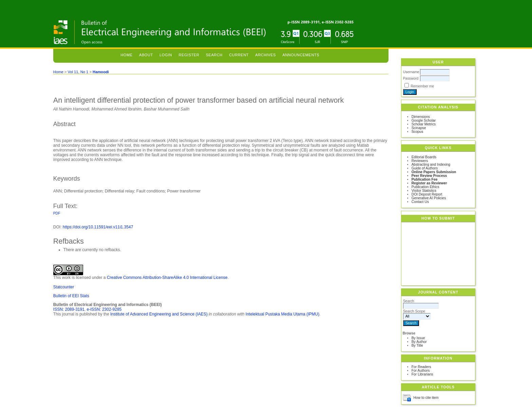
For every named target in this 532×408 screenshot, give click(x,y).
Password (411, 78)
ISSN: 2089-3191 (69, 309)
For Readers (421, 367)
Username (411, 72)
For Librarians (422, 374)
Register (189, 55)
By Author (419, 342)
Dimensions (421, 117)
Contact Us (420, 202)
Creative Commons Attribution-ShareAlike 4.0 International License (167, 278)
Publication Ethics (425, 187)
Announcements (301, 55)
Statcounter (64, 287)
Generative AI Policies (429, 198)
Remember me (423, 86)
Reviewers (420, 161)
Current (239, 55)
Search (214, 55)
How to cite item (426, 398)
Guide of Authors (425, 168)
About (146, 55)
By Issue (418, 338)
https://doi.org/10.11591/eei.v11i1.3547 (98, 227)
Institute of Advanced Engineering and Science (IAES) (159, 314)
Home (126, 55)
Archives (265, 55)
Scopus (417, 132)
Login (166, 55)
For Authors (421, 371)
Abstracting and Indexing (431, 165)
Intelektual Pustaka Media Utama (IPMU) (282, 314)
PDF (57, 213)
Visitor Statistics (424, 191)
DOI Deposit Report (427, 194)
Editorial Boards (424, 157)
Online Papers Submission (434, 172)
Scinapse (419, 128)
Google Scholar (424, 120)
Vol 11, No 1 (78, 72)
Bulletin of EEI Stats (71, 296)
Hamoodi (101, 72)
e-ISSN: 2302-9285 (104, 309)
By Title (417, 345)
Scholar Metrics (424, 124)
